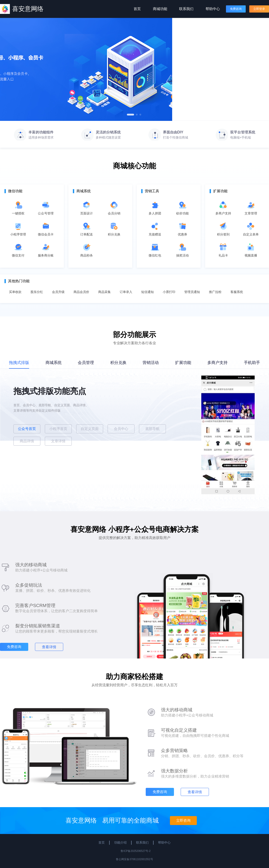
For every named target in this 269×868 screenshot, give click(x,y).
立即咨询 (183, 820)
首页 (137, 9)
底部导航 (152, 429)
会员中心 (121, 429)
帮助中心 (213, 9)
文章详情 (58, 441)
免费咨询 (236, 9)
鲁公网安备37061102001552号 (134, 859)
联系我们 (186, 9)
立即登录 (259, 9)
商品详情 (27, 441)
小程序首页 (58, 429)
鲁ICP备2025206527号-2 (136, 851)
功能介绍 (120, 842)
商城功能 (160, 9)
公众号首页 (27, 429)
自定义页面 (90, 429)
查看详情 (49, 647)
